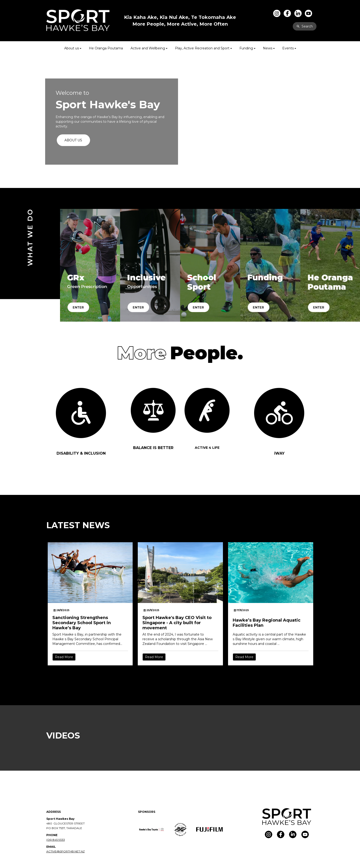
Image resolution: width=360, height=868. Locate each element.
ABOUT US (73, 140)
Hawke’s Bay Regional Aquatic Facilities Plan (267, 623)
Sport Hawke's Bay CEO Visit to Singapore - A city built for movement (177, 623)
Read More (64, 657)
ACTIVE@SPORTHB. (60, 851)
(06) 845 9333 (56, 840)
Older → (180, 674)
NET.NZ (80, 851)
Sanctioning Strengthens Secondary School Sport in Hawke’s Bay (82, 623)
